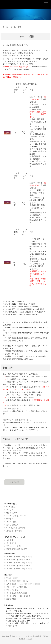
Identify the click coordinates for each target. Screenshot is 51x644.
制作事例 (10, 519)
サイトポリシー (12, 543)
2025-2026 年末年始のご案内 (18, 560)
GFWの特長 (11, 507)
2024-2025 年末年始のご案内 (18, 566)
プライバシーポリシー (15, 546)
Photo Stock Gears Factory (17, 581)
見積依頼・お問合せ (14, 531)
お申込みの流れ (14, 482)
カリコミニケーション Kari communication (23, 584)
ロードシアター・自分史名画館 (18, 596)
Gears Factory (12, 578)
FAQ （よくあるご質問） (16, 528)
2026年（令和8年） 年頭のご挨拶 (19, 557)
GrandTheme (35, 109)
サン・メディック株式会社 (17, 587)
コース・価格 (12, 522)
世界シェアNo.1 (13, 513)
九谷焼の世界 (12, 599)
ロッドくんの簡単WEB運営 (17, 593)
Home (6, 27)
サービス (10, 510)
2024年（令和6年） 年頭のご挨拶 (19, 569)
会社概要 (10, 540)
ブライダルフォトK (14, 590)
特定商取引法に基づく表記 (17, 549)
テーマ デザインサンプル (17, 516)
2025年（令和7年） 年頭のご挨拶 (19, 563)
